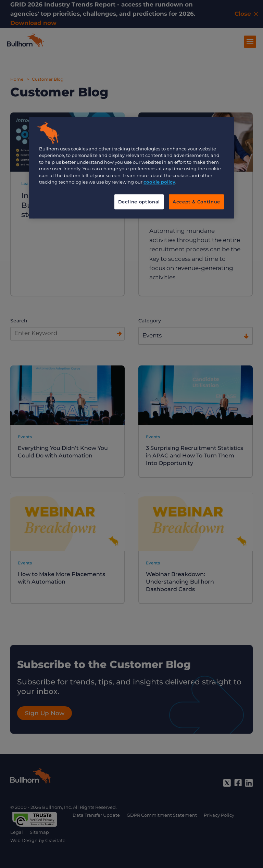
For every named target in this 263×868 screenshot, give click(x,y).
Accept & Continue (196, 202)
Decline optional (139, 202)
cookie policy (159, 182)
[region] (131, 168)
